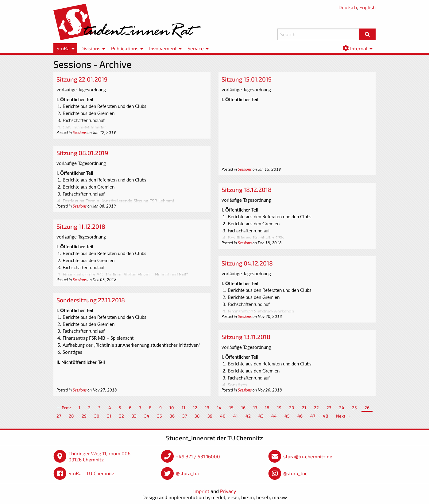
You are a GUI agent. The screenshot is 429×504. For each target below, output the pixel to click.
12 (195, 408)
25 (354, 408)
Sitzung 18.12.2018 (247, 189)
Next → (343, 416)
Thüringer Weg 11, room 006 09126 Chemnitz (99, 456)
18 (267, 408)
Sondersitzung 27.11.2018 (91, 300)
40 (223, 416)
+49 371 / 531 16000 (198, 456)
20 (292, 408)
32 (122, 416)
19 (279, 408)
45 (287, 416)
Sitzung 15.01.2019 (247, 79)
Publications (125, 48)
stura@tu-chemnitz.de (308, 456)
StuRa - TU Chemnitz (91, 473)
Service (196, 48)
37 (185, 416)
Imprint (201, 491)
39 (210, 416)
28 (71, 416)
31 (109, 416)
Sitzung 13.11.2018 (246, 337)
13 (207, 408)
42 (248, 416)
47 (313, 416)
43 (261, 416)
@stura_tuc (188, 473)
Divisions (90, 48)
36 (172, 416)
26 (367, 408)
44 (274, 416)
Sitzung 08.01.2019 (82, 153)
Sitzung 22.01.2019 (82, 79)
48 (326, 416)
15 (231, 408)
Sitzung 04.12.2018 (247, 263)
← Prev (64, 408)
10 (172, 408)
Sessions (80, 132)
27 (59, 416)
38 (197, 416)
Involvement (163, 48)
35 (160, 416)
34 (147, 416)
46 (300, 416)
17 (255, 408)
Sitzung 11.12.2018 (81, 226)
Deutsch (348, 7)
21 (304, 408)
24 (342, 408)
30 (97, 416)
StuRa (63, 48)
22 (316, 408)
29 (84, 416)
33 (134, 416)
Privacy (228, 491)
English (367, 7)
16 (243, 408)
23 (329, 408)
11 (184, 408)
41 (236, 416)
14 (219, 408)
